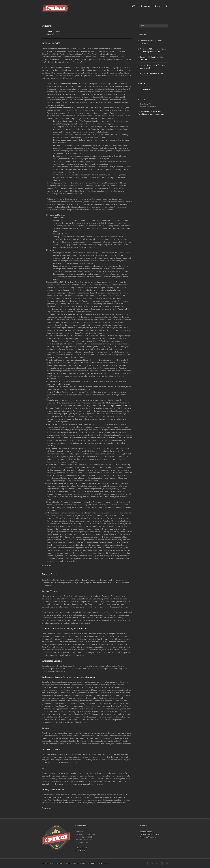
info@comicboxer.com (152, 111)
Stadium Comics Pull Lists (149, 834)
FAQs (134, 6)
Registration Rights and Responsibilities (116, 406)
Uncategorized (146, 89)
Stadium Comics (146, 832)
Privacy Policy (52, 34)
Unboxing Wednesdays (148, 837)
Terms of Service (54, 32)
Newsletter (146, 6)
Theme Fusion (102, 863)
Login (158, 6)
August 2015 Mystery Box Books (152, 73)
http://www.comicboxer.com (153, 114)
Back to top (46, 566)
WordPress (92, 863)
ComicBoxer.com (103, 639)
